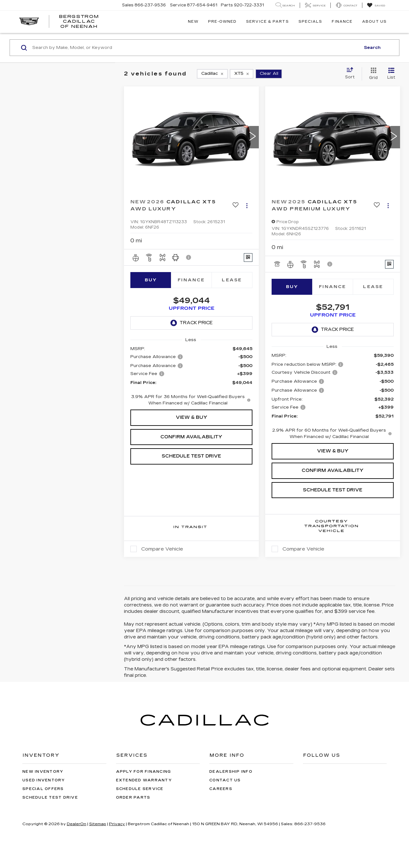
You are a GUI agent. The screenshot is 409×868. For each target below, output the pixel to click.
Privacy (117, 846)
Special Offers (43, 811)
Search (372, 48)
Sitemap (98, 846)
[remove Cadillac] (212, 74)
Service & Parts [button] (267, 22)
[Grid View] (372, 74)
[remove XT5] (242, 74)
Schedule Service (140, 811)
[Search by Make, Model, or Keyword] (195, 48)
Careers (221, 811)
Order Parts (133, 820)
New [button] (193, 22)
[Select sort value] (352, 74)
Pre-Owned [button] (222, 22)
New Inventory (43, 794)
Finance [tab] (191, 280)
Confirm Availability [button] (191, 443)
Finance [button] (342, 22)
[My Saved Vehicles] (376, 5)
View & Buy (192, 424)
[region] (191, 382)
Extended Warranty (144, 802)
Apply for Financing (144, 794)
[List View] (391, 74)
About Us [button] (374, 22)
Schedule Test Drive (191, 462)
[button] (252, 137)
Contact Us (225, 802)
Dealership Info (231, 794)
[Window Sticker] (248, 258)
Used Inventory (44, 802)
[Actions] (247, 205)
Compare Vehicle (162, 571)
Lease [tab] (232, 280)
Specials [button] (310, 22)
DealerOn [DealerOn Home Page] (77, 846)
